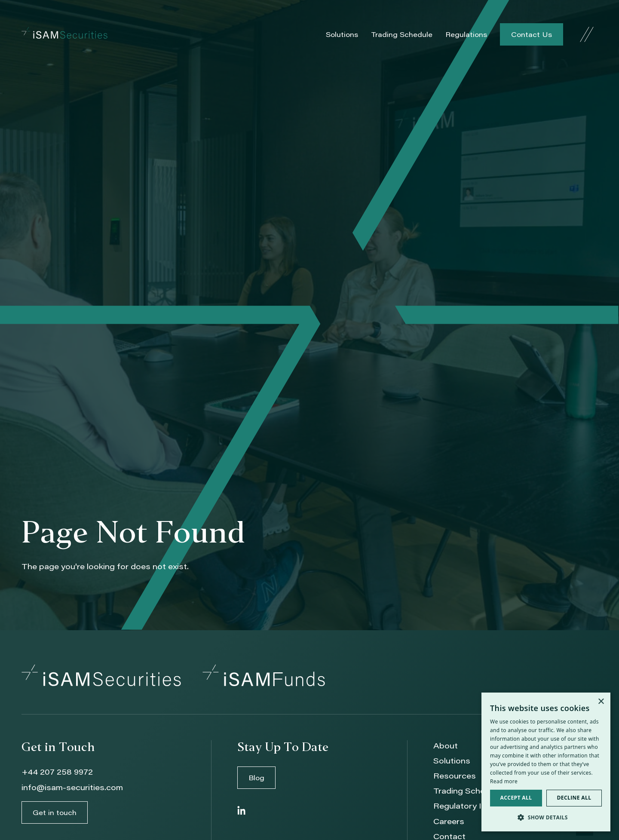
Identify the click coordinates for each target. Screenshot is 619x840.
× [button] (601, 702)
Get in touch (55, 812)
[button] (546, 817)
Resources (455, 776)
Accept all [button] (516, 798)
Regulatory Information (479, 806)
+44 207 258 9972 (57, 772)
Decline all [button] (574, 798)
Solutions (342, 34)
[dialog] (546, 762)
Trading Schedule (402, 34)
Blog (256, 777)
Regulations (466, 34)
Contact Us (532, 34)
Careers (449, 821)
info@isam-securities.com (72, 787)
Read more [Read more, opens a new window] (504, 781)
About (446, 745)
